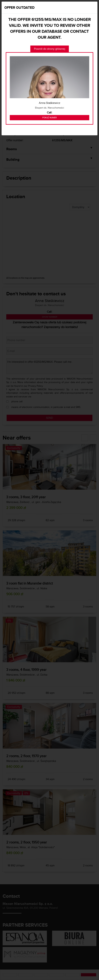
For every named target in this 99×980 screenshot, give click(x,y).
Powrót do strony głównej (50, 49)
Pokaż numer (49, 118)
